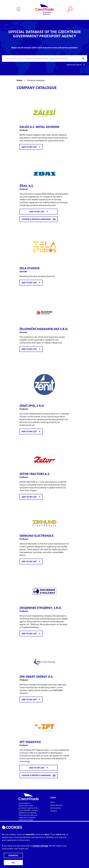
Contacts (54, 811)
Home (19, 80)
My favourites (56, 808)
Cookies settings (40, 846)
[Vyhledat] (69, 9)
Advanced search (76, 65)
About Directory (56, 805)
